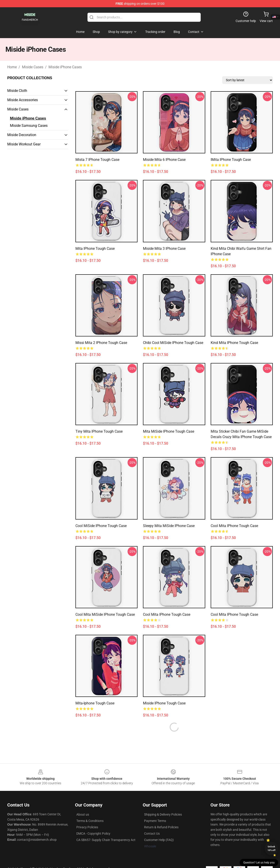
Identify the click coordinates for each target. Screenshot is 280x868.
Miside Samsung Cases (29, 126)
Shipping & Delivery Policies (163, 814)
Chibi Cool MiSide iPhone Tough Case (173, 343)
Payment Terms (155, 821)
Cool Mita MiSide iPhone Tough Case (105, 614)
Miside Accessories (23, 100)
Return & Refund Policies (161, 827)
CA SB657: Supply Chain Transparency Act (106, 840)
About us (83, 814)
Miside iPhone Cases (65, 67)
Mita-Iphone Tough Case (95, 703)
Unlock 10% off (272, 848)
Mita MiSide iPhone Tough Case (169, 431)
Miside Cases (33, 67)
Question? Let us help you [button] (259, 863)
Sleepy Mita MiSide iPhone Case (169, 526)
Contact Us (152, 834)
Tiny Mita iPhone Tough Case (99, 431)
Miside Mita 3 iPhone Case (164, 249)
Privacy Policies (87, 827)
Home (12, 67)
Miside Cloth (17, 91)
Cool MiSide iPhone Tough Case (101, 526)
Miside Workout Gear (24, 144)
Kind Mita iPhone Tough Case (234, 343)
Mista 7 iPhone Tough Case (97, 160)
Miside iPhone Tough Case (164, 703)
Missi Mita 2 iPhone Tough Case (101, 343)
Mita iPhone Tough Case (95, 249)
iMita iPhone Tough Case (231, 160)
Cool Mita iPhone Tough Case (234, 526)
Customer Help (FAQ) (159, 840)
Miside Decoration (22, 135)
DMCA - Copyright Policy (93, 834)
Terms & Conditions (90, 821)
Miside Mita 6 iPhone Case (164, 160)
